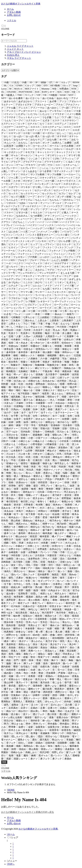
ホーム (10, 9)
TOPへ (11, 864)
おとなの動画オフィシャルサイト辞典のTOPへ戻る (28, 812)
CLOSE (5, 29)
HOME (11, 790)
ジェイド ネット (15, 49)
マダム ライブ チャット (19, 58)
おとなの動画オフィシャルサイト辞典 (21, 4)
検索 (4, 762)
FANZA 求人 (13, 55)
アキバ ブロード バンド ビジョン (24, 52)
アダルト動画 (14, 12)
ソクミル (12, 20)
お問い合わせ (14, 15)
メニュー (12, 861)
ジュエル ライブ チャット (20, 46)
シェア (14, 837)
